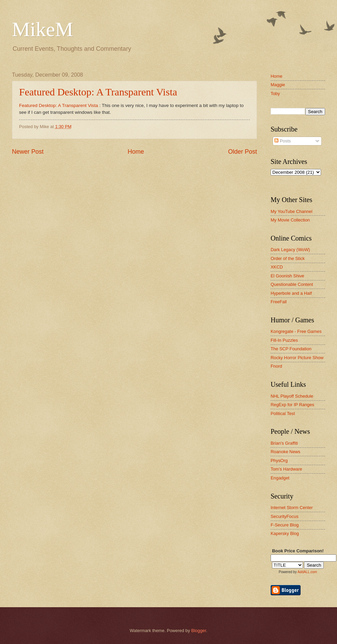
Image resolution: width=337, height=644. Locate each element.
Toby (275, 94)
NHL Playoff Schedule (292, 396)
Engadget (280, 478)
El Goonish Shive (287, 276)
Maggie (278, 85)
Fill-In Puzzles (284, 340)
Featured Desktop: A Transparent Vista (98, 92)
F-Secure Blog (285, 525)
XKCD (277, 267)
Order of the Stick (288, 258)
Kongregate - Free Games (296, 331)
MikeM (43, 29)
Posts (283, 141)
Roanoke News (285, 452)
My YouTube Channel (292, 211)
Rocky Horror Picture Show (297, 358)
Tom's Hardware (286, 469)
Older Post (243, 152)
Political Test (283, 413)
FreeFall (279, 302)
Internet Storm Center (292, 508)
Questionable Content (292, 284)
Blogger (199, 631)
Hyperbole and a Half (291, 293)
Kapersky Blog (285, 533)
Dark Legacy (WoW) (290, 250)
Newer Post (28, 152)
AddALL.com (307, 572)
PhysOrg (279, 461)
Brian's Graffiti (284, 443)
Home (136, 152)
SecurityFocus (285, 516)
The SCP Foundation (291, 349)
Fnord (276, 366)
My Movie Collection (290, 220)
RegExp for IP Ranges (292, 405)
